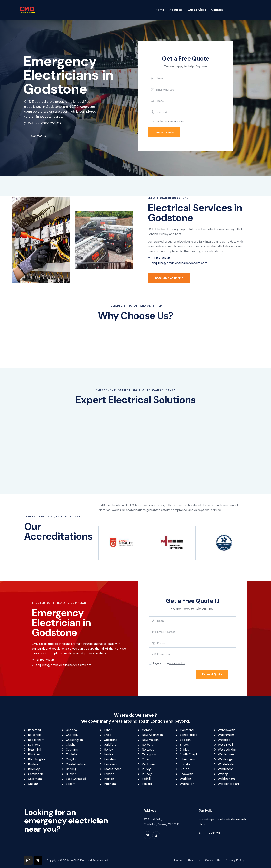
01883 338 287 (210, 833)
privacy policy (176, 121)
